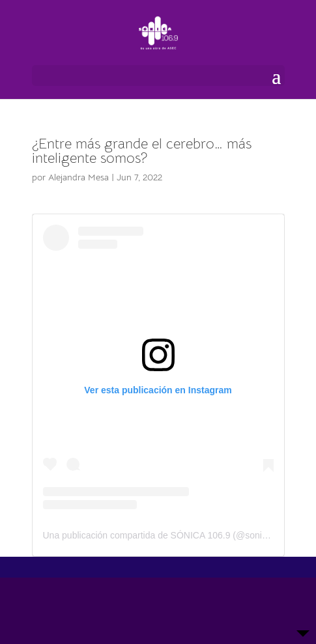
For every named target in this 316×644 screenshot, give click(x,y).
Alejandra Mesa (79, 177)
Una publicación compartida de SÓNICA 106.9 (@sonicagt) (163, 535)
